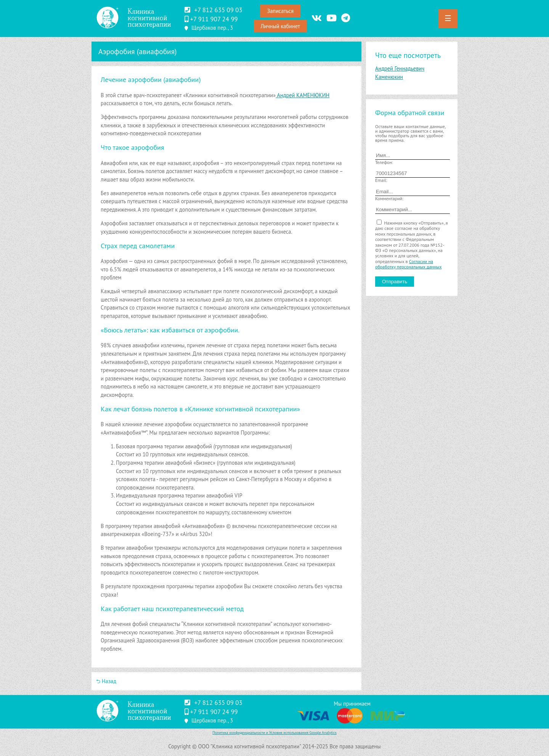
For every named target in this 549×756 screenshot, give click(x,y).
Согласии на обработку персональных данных (408, 264)
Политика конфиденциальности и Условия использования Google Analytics (274, 733)
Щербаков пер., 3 (212, 28)
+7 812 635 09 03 (218, 10)
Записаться (280, 11)
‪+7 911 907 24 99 (214, 19)
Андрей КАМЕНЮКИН (303, 95)
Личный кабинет (280, 26)
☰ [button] (448, 18)
